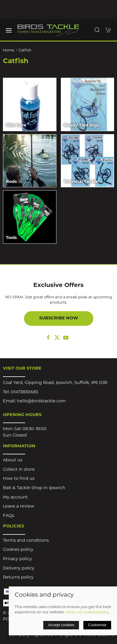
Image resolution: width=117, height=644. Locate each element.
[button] (9, 30)
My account (15, 497)
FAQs (8, 516)
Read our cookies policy (87, 612)
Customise (97, 625)
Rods (11, 182)
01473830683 (24, 392)
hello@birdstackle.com (41, 401)
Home (9, 51)
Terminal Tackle (81, 182)
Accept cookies (61, 625)
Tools (11, 238)
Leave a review (19, 507)
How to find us (19, 479)
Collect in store (19, 470)
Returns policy (18, 578)
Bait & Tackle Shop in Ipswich (34, 488)
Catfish (25, 51)
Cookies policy (18, 550)
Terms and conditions (26, 541)
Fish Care (16, 125)
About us (13, 460)
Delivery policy (19, 568)
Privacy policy (17, 559)
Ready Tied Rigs (81, 125)
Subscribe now (59, 318)
